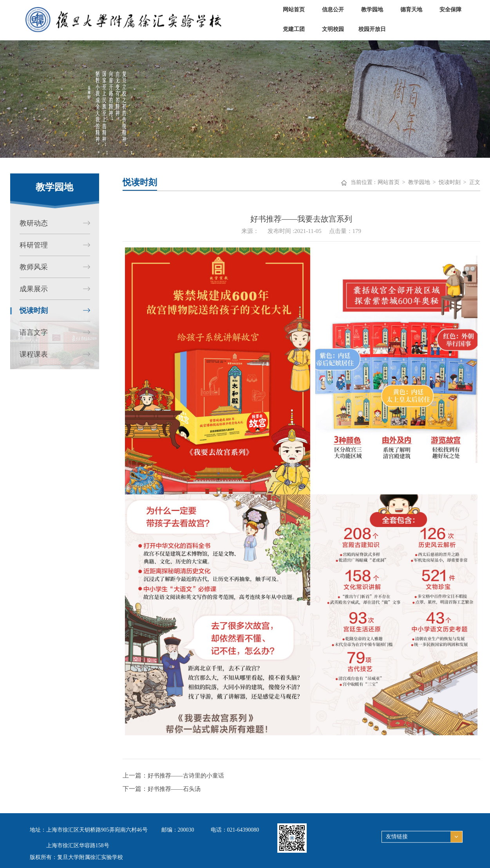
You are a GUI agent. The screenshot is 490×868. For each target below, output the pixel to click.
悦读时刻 (450, 182)
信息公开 (333, 10)
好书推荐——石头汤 (174, 789)
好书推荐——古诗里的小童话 (186, 776)
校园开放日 (372, 29)
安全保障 (450, 10)
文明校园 (333, 29)
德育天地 (411, 10)
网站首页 (294, 10)
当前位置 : (363, 182)
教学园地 (372, 10)
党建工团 (294, 29)
